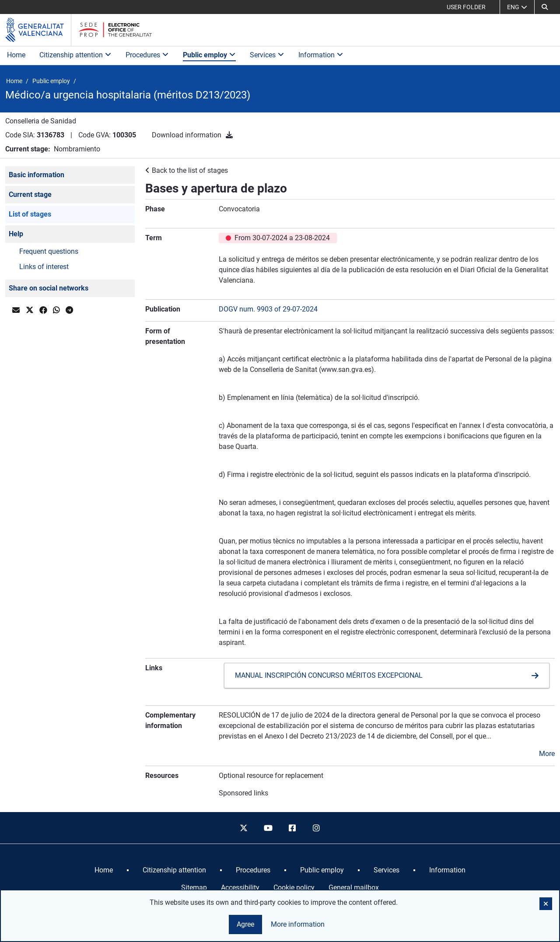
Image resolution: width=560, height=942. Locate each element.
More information (298, 924)
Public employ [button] (209, 55)
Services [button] (267, 55)
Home (16, 55)
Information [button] (321, 55)
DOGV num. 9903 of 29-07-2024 (268, 309)
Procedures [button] (147, 55)
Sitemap (194, 888)
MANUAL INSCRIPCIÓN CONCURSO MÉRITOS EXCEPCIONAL (329, 675)
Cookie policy (294, 888)
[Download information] (229, 135)
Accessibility (240, 888)
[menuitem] (104, 870)
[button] (545, 7)
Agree (245, 924)
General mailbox (354, 888)
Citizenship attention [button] (75, 55)
